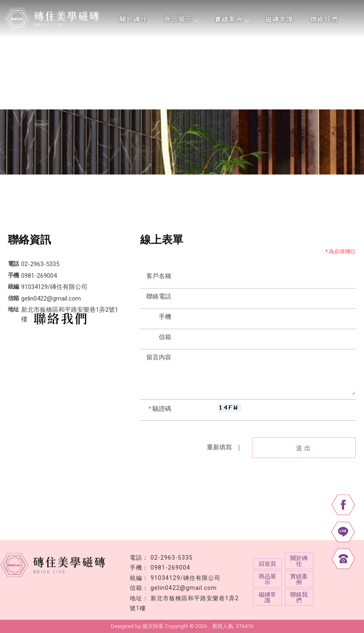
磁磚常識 (279, 19)
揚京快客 (153, 626)
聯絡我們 (324, 19)
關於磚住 (133, 19)
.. (209, 626)
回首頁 (267, 564)
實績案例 (232, 19)
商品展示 (181, 19)
